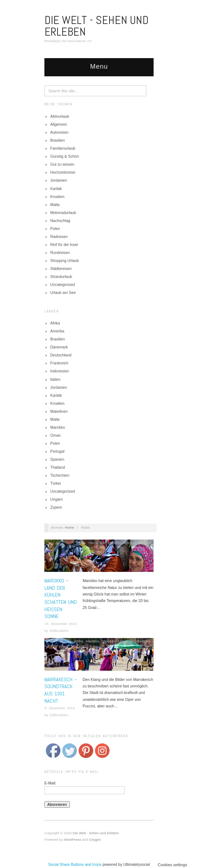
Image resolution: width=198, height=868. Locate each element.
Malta (55, 205)
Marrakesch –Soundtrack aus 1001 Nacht (61, 690)
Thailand (58, 467)
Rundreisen (60, 253)
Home (70, 527)
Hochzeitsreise (63, 172)
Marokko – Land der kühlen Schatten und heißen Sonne (61, 598)
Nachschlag (60, 221)
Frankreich (59, 363)
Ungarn (56, 499)
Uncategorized (63, 284)
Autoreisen (59, 132)
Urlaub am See (63, 292)
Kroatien (57, 197)
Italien (55, 379)
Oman (56, 435)
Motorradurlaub (63, 213)
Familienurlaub (63, 148)
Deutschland (61, 355)
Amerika (57, 331)
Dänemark (59, 347)
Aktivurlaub (60, 116)
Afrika (55, 323)
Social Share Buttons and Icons (75, 864)
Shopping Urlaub (64, 261)
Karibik (56, 189)
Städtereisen (61, 269)
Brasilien (58, 140)
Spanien (57, 459)
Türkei (56, 483)
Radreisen (59, 237)
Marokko (58, 427)
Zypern (56, 507)
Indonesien (60, 371)
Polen (55, 229)
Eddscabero (59, 631)
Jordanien (59, 180)
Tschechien (60, 475)
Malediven (59, 411)
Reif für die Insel (64, 245)
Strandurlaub (61, 276)
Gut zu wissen (62, 164)
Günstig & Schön (65, 156)
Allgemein (59, 124)
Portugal (57, 451)
